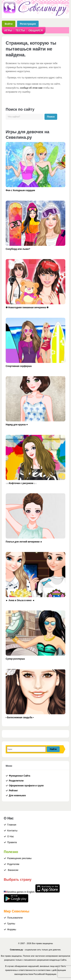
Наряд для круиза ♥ (17, 425)
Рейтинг (13, 791)
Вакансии (13, 870)
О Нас (11, 837)
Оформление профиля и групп (26, 786)
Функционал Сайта (20, 776)
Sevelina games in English (21, 892)
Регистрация (28, 24)
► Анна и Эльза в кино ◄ (20, 600)
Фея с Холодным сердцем (20, 190)
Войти (9, 24)
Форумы (12, 930)
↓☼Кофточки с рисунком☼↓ (21, 483)
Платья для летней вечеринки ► (24, 542)
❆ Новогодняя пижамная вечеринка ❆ (27, 307)
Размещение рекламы (19, 858)
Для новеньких (17, 796)
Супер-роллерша (15, 659)
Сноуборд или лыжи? (18, 249)
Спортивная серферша (19, 366)
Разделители (16, 781)
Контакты (12, 831)
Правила (12, 842)
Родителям (13, 864)
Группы (11, 924)
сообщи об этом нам (31, 88)
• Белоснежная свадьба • (20, 717)
